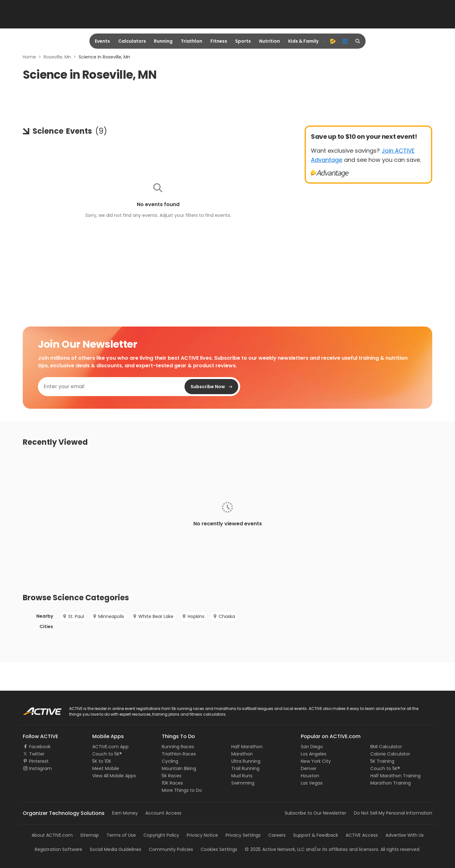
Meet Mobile (106, 768)
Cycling (170, 761)
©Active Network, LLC (275, 849)
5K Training (382, 761)
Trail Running (245, 768)
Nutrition (270, 41)
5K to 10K (102, 761)
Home (29, 57)
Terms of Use (121, 835)
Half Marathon (247, 747)
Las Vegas (312, 783)
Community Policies (171, 849)
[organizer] (345, 41)
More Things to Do (182, 790)
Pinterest (39, 761)
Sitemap (90, 835)
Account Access (163, 813)
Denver (309, 768)
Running (163, 41)
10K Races (172, 783)
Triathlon (191, 41)
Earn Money (125, 813)
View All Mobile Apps (114, 776)
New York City (316, 761)
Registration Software (58, 849)
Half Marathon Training (395, 776)
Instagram (40, 768)
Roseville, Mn (57, 57)
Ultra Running (246, 761)
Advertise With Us (405, 835)
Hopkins (193, 616)
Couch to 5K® (107, 754)
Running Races (178, 747)
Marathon (242, 754)
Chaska (224, 616)
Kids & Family (303, 41)
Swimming (243, 783)
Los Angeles (314, 754)
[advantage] (333, 41)
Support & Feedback (316, 835)
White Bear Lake (153, 616)
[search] (358, 41)
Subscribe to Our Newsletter (315, 813)
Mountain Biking (179, 768)
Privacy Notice (202, 835)
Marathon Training (391, 783)
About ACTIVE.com (52, 835)
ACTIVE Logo (36, 709)
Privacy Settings (243, 835)
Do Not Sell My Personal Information (393, 813)
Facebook (40, 747)
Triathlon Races (179, 754)
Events (102, 41)
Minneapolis (108, 616)
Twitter (37, 754)
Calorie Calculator (390, 754)
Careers (277, 835)
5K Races (172, 776)
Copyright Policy (161, 835)
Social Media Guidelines (115, 849)
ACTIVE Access (362, 835)
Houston (310, 776)
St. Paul (73, 616)
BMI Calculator (386, 747)
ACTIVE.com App (110, 747)
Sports (243, 41)
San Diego (312, 747)
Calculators (132, 41)
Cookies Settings (219, 849)
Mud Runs (242, 776)
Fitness (219, 41)
